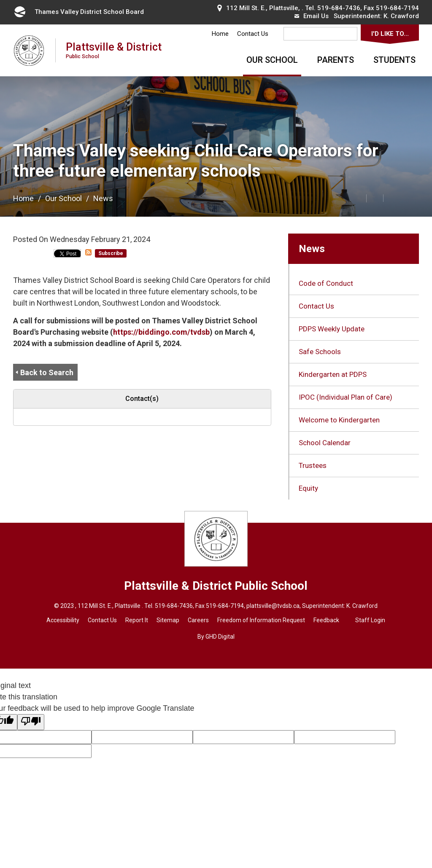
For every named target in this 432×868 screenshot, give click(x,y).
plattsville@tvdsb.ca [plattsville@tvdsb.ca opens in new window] (273, 606)
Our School (272, 60)
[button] (339, 198)
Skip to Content (0, 0)
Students (394, 60)
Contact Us (253, 34)
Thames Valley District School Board (78, 12)
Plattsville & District (114, 50)
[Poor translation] (31, 722)
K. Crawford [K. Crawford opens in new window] (401, 16)
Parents (336, 60)
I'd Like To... (390, 34)
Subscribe (111, 253)
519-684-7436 (339, 8)
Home (220, 34)
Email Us (312, 16)
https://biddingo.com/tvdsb (161, 332)
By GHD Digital (216, 637)
